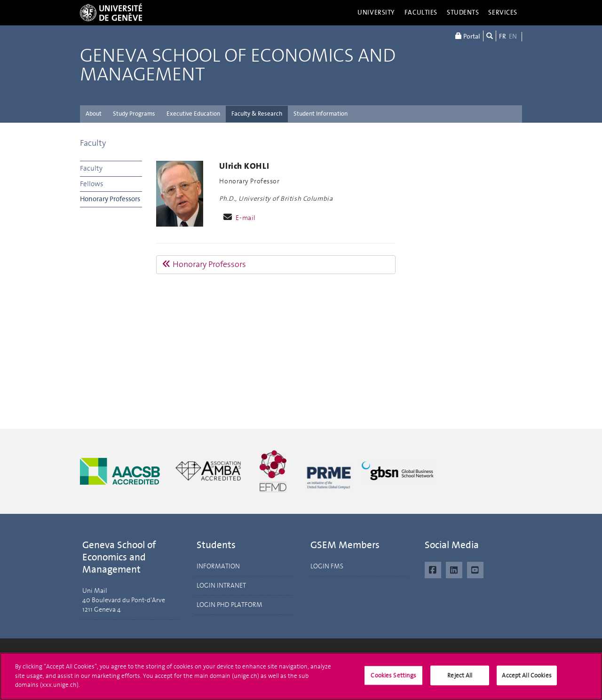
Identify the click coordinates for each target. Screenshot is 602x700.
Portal (468, 36)
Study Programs (134, 114)
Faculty (93, 143)
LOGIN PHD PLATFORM (230, 605)
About (94, 114)
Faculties (421, 12)
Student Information (321, 114)
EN (513, 36)
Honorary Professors (110, 199)
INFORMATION (218, 566)
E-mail (246, 218)
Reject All (460, 680)
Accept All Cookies (527, 680)
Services (503, 12)
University (376, 12)
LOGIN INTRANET (221, 586)
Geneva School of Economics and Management (238, 65)
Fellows (91, 184)
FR (503, 36)
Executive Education (193, 114)
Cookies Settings (393, 680)
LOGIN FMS (327, 566)
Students (463, 12)
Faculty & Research (257, 114)
